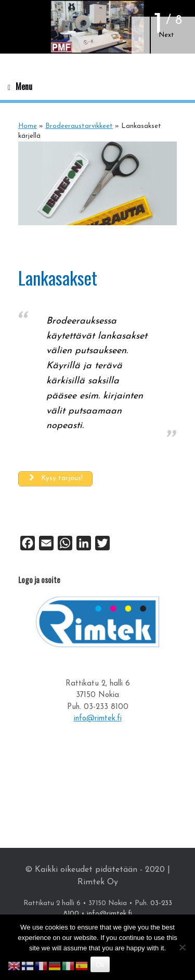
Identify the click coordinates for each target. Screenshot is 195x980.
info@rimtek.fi (98, 719)
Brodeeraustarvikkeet (79, 126)
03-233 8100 (106, 707)
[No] (182, 947)
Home (28, 126)
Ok (100, 965)
